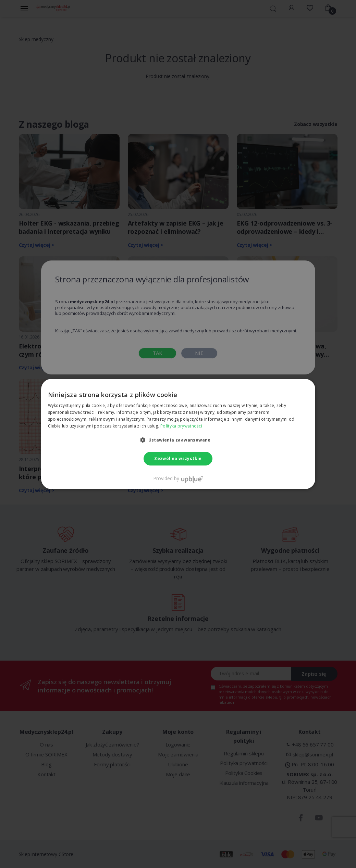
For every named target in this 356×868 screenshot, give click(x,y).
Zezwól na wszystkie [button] (178, 458)
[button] (178, 440)
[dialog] (178, 434)
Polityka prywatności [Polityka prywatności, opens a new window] (181, 426)
